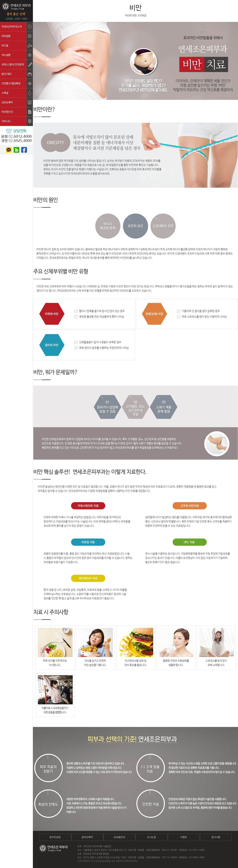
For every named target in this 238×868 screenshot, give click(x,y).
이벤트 (184, 837)
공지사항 (216, 837)
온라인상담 (55, 837)
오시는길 (152, 837)
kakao (9, 150)
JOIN (17, 19)
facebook (24, 150)
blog (16, 150)
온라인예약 (87, 837)
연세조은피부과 (16, 9)
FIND (25, 19)
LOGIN (9, 19)
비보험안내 (119, 837)
